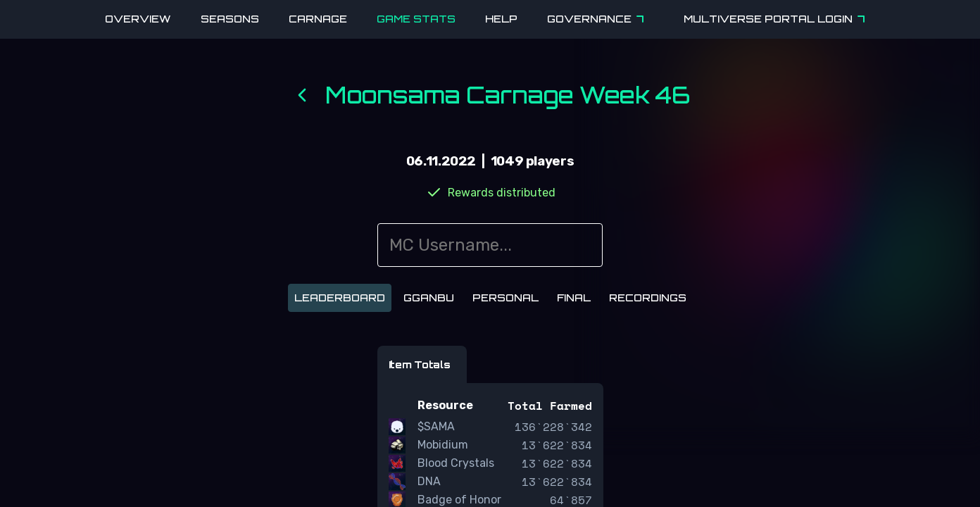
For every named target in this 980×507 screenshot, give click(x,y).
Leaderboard (340, 298)
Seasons (230, 19)
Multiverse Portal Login (777, 19)
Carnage (318, 19)
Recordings (648, 298)
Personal (505, 298)
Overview (138, 19)
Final (574, 298)
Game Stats (416, 19)
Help (501, 19)
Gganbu (429, 298)
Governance (598, 19)
